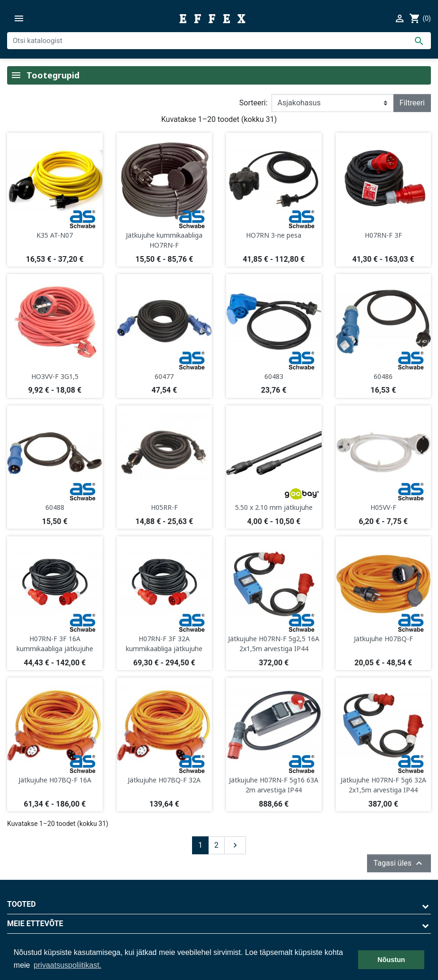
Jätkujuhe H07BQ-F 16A (55, 780)
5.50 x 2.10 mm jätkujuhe (274, 507)
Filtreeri (412, 103)
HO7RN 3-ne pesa (274, 235)
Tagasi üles (399, 863)
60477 (164, 376)
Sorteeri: (254, 103)
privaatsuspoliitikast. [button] (67, 965)
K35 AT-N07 (55, 235)
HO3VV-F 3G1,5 (55, 376)
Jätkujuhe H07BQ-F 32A (164, 780)
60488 (55, 507)
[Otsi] (219, 41)
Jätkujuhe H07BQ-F (383, 639)
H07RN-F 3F (383, 235)
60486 (383, 376)
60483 (274, 376)
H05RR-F (164, 507)
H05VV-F (383, 507)
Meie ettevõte (35, 924)
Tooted (22, 904)
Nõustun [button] (391, 960)
